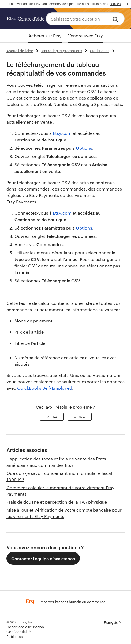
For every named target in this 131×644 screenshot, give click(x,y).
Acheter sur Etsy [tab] (45, 36)
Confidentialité (19, 631)
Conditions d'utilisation (25, 627)
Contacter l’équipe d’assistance (43, 558)
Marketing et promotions (62, 50)
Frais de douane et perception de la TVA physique (57, 502)
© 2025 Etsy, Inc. (20, 622)
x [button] (127, 4)
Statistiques (100, 50)
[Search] (116, 19)
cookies (115, 4)
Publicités (14, 636)
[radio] (52, 417)
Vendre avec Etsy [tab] (85, 36)
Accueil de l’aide (20, 50)
